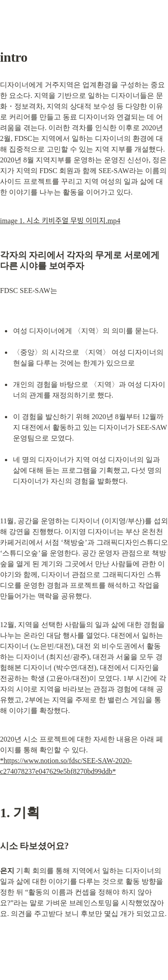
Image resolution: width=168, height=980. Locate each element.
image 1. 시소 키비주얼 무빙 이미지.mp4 (60, 221)
